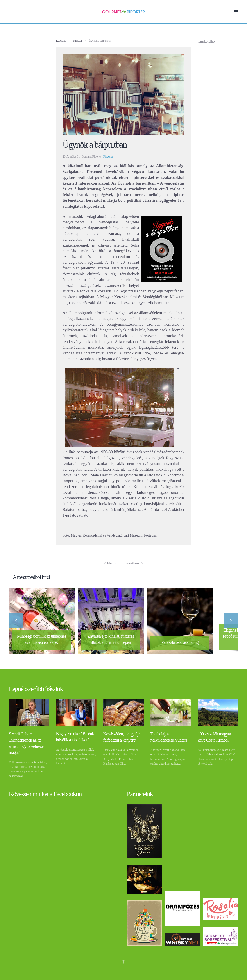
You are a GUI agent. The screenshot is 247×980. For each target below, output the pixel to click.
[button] (236, 12)
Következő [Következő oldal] (133, 563)
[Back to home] (123, 12)
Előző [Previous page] (110, 563)
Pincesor (108, 157)
